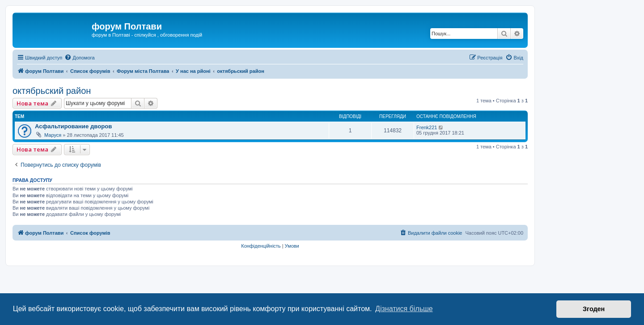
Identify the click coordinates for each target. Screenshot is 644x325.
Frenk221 (427, 127)
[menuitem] (79, 58)
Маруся (53, 135)
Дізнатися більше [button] (404, 309)
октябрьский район (52, 91)
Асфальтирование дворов (73, 126)
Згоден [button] (594, 309)
